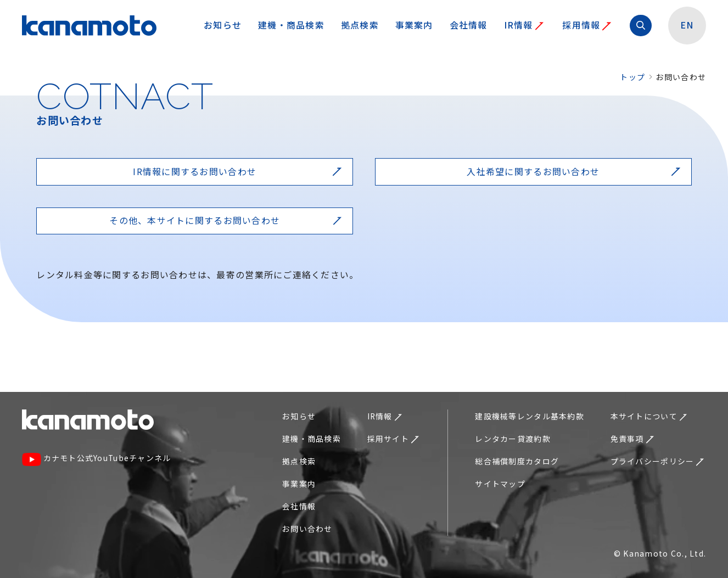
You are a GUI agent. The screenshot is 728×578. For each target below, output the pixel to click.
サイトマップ (500, 484)
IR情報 (524, 25)
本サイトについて (649, 416)
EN (687, 25)
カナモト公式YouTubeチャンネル (97, 459)
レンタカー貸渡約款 (513, 439)
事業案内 (414, 25)
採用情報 (587, 25)
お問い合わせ (307, 529)
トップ (632, 77)
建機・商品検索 (291, 25)
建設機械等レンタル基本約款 (530, 416)
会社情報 (469, 25)
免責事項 (632, 439)
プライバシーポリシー (657, 461)
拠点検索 (360, 25)
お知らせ (223, 25)
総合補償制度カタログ (517, 461)
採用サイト (393, 439)
